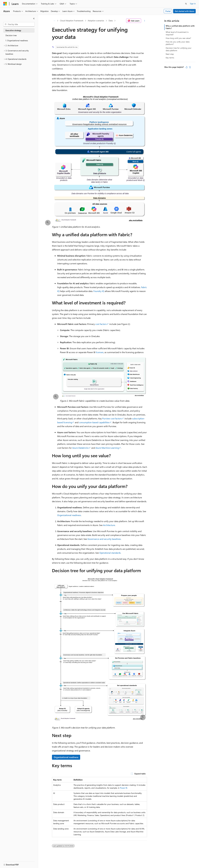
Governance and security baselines (104, 539)
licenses (100, 352)
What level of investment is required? (177, 33)
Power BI (124, 788)
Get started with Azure (184, 11)
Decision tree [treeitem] (11, 35)
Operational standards (110, 553)
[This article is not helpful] (190, 67)
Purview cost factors (112, 418)
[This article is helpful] (187, 67)
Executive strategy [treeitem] (13, 30)
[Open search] (186, 4)
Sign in (193, 4)
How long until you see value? (178, 38)
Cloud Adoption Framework (72, 21)
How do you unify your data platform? (178, 43)
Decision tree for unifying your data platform (179, 49)
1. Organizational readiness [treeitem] (17, 40)
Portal (168, 11)
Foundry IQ (99, 291)
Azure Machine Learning (107, 448)
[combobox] (19, 24)
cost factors (101, 324)
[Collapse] (34, 19)
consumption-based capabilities (94, 422)
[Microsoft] (5, 4)
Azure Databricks (80, 448)
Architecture (109, 525)
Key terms (170, 58)
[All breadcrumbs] (54, 21)
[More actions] (145, 21)
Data (111, 21)
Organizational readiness (69, 515)
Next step (170, 54)
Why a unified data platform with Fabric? (180, 27)
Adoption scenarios (96, 21)
